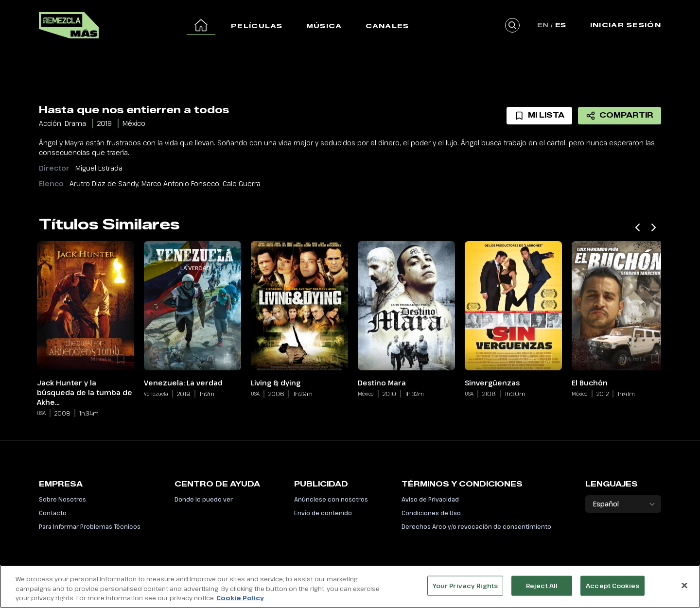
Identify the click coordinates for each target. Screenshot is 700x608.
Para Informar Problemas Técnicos (90, 526)
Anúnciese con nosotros (331, 499)
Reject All (542, 590)
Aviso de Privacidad (430, 499)
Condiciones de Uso (431, 513)
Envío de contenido (323, 513)
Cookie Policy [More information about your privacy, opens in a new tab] (240, 603)
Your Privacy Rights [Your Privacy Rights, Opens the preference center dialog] (465, 590)
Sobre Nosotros (62, 499)
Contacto (53, 513)
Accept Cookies (612, 590)
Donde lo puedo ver (204, 499)
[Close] (684, 590)
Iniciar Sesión (626, 25)
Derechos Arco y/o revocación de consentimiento (476, 526)
